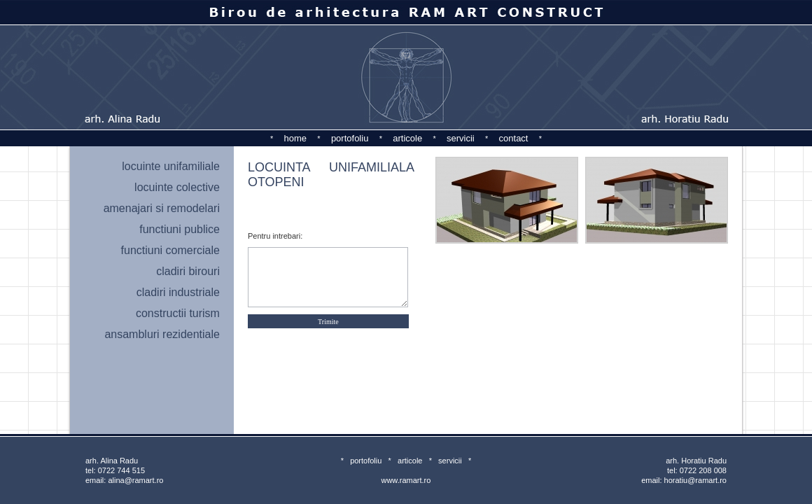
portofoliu (350, 138)
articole (407, 138)
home (296, 138)
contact (514, 138)
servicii (461, 138)
